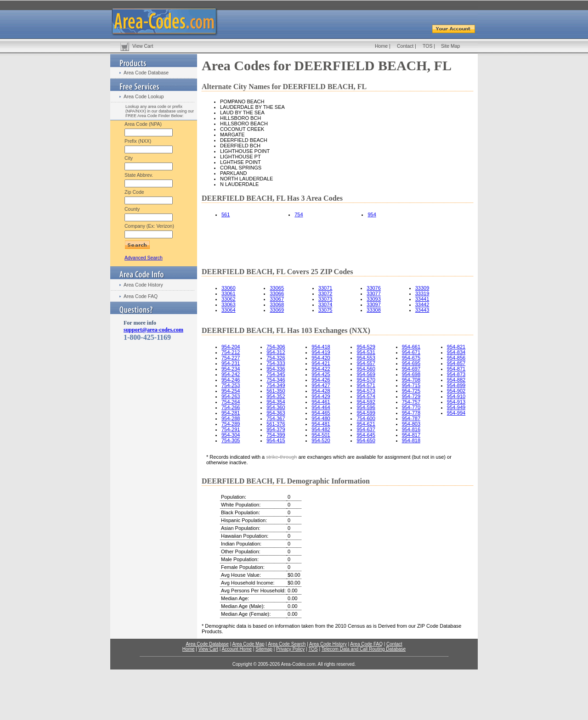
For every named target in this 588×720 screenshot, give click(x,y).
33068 (277, 304)
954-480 (321, 418)
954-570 (366, 380)
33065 (277, 288)
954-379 (276, 429)
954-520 (321, 440)
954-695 (411, 363)
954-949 (456, 407)
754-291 (231, 429)
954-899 (456, 385)
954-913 (456, 402)
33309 (422, 288)
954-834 (456, 352)
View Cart (143, 46)
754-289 (231, 424)
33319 (422, 293)
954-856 (456, 358)
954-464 (321, 407)
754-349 (276, 385)
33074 (325, 304)
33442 (422, 304)
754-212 (231, 352)
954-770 (411, 407)
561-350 (276, 391)
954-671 (411, 352)
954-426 (321, 380)
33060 (229, 288)
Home (381, 46)
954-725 (411, 391)
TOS (427, 46)
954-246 (231, 380)
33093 (374, 299)
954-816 (411, 429)
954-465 (321, 413)
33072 (325, 293)
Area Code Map (248, 644)
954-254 (231, 391)
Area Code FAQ (141, 296)
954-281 (231, 413)
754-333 (276, 363)
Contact (405, 46)
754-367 (276, 418)
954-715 (411, 385)
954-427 (321, 385)
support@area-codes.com (153, 330)
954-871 (456, 369)
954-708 (411, 380)
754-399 (276, 435)
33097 (374, 304)
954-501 (321, 435)
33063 (229, 304)
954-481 (321, 424)
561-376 (276, 424)
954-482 (321, 429)
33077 (374, 293)
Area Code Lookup (144, 96)
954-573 (366, 391)
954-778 (411, 413)
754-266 (231, 407)
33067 (277, 299)
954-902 (456, 391)
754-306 (276, 347)
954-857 (456, 363)
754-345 (276, 374)
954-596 (366, 407)
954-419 (321, 352)
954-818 (411, 440)
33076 (374, 288)
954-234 (231, 369)
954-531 (366, 352)
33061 (229, 293)
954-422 (321, 369)
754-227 (231, 358)
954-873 (456, 374)
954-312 (276, 352)
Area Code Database (146, 73)
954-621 (366, 424)
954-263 (231, 396)
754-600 (366, 418)
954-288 (231, 418)
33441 (422, 299)
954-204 (231, 347)
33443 (422, 310)
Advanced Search (144, 258)
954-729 (411, 396)
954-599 (366, 413)
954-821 (456, 347)
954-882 (456, 380)
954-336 (276, 369)
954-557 (366, 363)
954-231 (231, 363)
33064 (229, 310)
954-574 (366, 396)
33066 (277, 293)
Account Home (237, 649)
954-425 (321, 374)
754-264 (231, 402)
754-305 (231, 440)
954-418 (321, 347)
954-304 (231, 435)
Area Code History (143, 285)
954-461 (321, 402)
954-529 (366, 347)
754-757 (411, 402)
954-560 (366, 369)
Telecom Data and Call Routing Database (364, 649)
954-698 (411, 374)
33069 (277, 310)
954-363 (276, 413)
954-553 (366, 358)
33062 (229, 299)
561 (226, 214)
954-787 (411, 418)
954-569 (366, 374)
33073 (325, 299)
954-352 (276, 396)
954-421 (321, 363)
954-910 (456, 396)
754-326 (276, 358)
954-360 (276, 407)
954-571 (366, 385)
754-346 (276, 380)
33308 (374, 310)
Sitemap (264, 649)
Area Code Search (287, 644)
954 (372, 214)
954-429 (321, 396)
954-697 (411, 369)
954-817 (411, 435)
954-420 (321, 358)
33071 (325, 288)
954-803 (411, 424)
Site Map (450, 46)
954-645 (366, 435)
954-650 (366, 440)
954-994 (456, 413)
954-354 (276, 402)
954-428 (321, 391)
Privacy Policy (290, 649)
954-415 (276, 440)
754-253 (231, 385)
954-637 (366, 429)
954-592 (366, 402)
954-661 (411, 347)
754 (299, 214)
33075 (325, 310)
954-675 (411, 358)
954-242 (231, 374)
